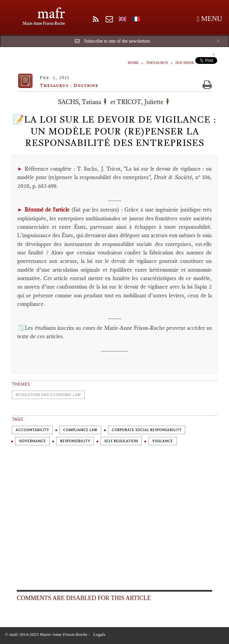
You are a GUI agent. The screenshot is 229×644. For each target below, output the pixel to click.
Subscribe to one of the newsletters (117, 41)
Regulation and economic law (48, 395)
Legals (99, 634)
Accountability (32, 430)
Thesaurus (157, 63)
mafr (51, 13)
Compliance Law (80, 430)
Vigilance (163, 441)
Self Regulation (121, 441)
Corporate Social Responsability (147, 430)
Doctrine (185, 63)
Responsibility (75, 441)
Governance (32, 441)
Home (133, 63)
